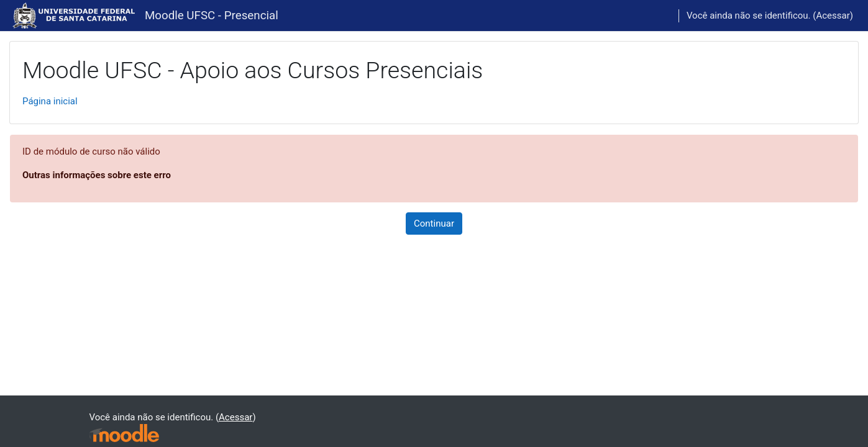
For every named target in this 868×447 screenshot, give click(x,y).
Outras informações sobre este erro (97, 175)
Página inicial (50, 101)
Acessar (833, 16)
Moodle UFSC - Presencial (212, 16)
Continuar (434, 223)
